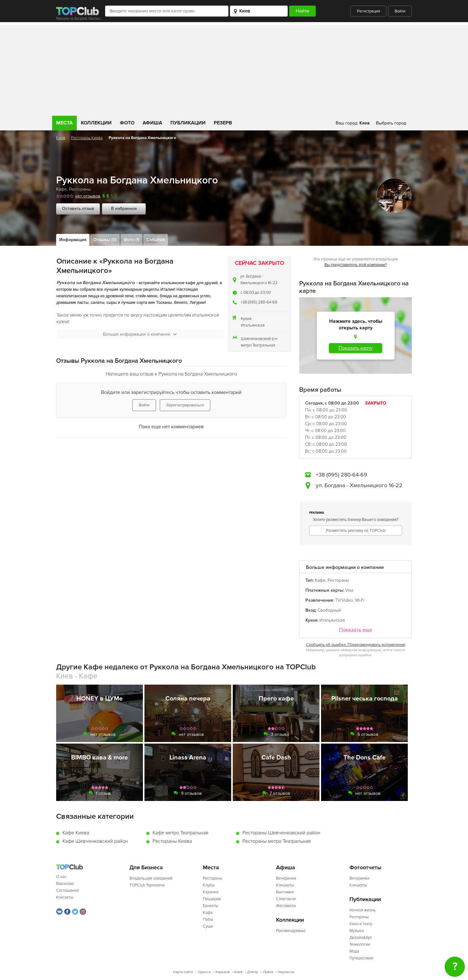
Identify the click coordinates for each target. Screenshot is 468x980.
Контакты (65, 897)
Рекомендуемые (291, 931)
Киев (61, 138)
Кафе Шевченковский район (95, 841)
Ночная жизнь (363, 910)
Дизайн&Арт (361, 938)
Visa (349, 590)
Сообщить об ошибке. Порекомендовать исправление (356, 645)
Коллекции (96, 123)
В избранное (124, 209)
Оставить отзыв (78, 209)
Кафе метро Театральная (180, 833)
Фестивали (286, 906)
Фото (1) (132, 240)
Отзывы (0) (105, 240)
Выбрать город (391, 123)
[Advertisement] (234, 69)
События (156, 240)
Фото (127, 123)
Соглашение (68, 890)
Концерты (285, 885)
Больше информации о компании (140, 334)
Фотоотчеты (366, 868)
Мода (354, 951)
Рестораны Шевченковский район (281, 833)
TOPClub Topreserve (147, 885)
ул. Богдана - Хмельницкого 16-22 (259, 280)
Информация (73, 240)
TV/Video (344, 600)
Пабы (208, 919)
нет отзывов (88, 196)
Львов (268, 972)
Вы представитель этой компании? (356, 265)
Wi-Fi (360, 600)
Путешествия (361, 958)
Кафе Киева (76, 833)
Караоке (211, 892)
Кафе (61, 189)
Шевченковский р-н (259, 339)
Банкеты (210, 906)
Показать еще (356, 630)
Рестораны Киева (87, 138)
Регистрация (368, 11)
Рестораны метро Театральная (277, 841)
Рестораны (80, 189)
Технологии (360, 944)
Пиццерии (212, 899)
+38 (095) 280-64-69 (259, 302)
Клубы (209, 885)
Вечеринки (286, 878)
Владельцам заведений (151, 878)
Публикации (188, 123)
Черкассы (286, 972)
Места (64, 123)
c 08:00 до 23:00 (256, 293)
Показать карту (356, 348)
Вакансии (65, 884)
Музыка (357, 931)
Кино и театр (361, 924)
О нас (61, 877)
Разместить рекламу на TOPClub (356, 531)
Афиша (152, 123)
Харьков (222, 972)
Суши (208, 926)
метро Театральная (258, 345)
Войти (400, 11)
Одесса (204, 972)
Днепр (253, 972)
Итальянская (253, 325)
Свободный (329, 610)
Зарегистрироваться (185, 405)
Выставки (285, 892)
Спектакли (286, 899)
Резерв (223, 123)
